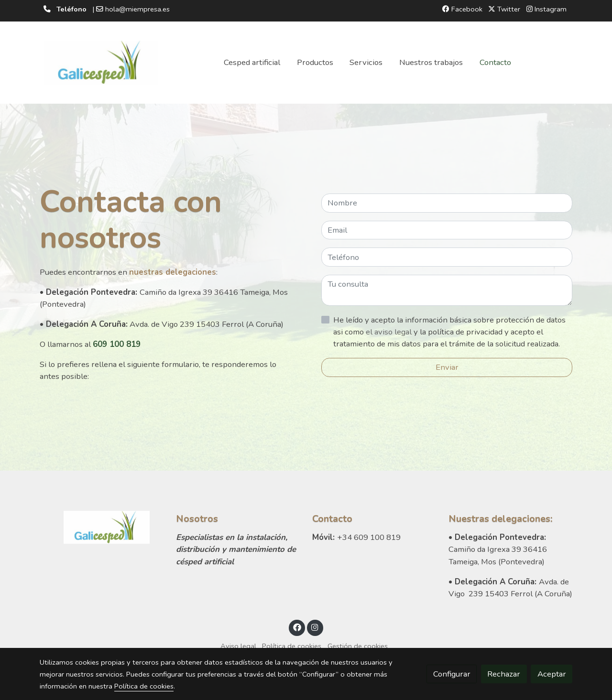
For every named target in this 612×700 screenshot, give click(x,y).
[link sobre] (102, 527)
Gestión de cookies (358, 646)
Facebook (462, 9)
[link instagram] (315, 627)
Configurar (452, 674)
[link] (101, 63)
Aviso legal (238, 646)
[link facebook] (297, 627)
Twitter (504, 9)
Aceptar (552, 674)
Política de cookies (292, 646)
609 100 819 (117, 344)
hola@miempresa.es (137, 9)
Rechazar (504, 674)
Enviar (447, 367)
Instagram (546, 9)
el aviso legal (390, 332)
